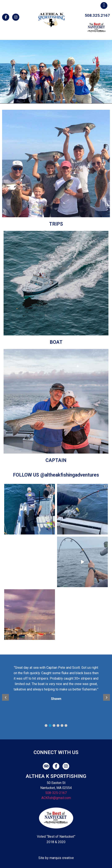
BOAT (56, 342)
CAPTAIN (56, 460)
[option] (59, 684)
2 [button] (50, 725)
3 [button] (54, 725)
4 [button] (58, 725)
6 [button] (66, 725)
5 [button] (62, 725)
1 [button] (46, 725)
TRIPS (56, 224)
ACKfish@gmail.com (56, 798)
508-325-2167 (56, 793)
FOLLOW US (27, 475)
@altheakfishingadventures (70, 475)
